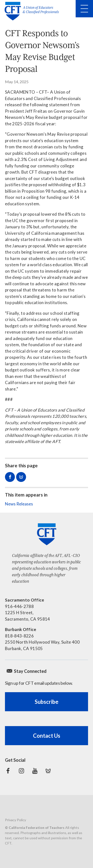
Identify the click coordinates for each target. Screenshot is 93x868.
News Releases (19, 504)
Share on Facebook (10, 477)
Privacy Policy (15, 820)
